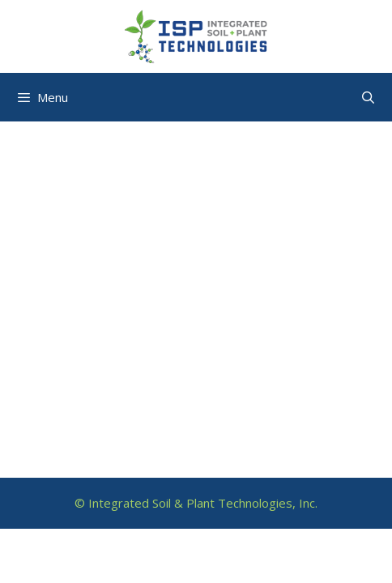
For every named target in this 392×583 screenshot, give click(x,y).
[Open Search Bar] (368, 97)
